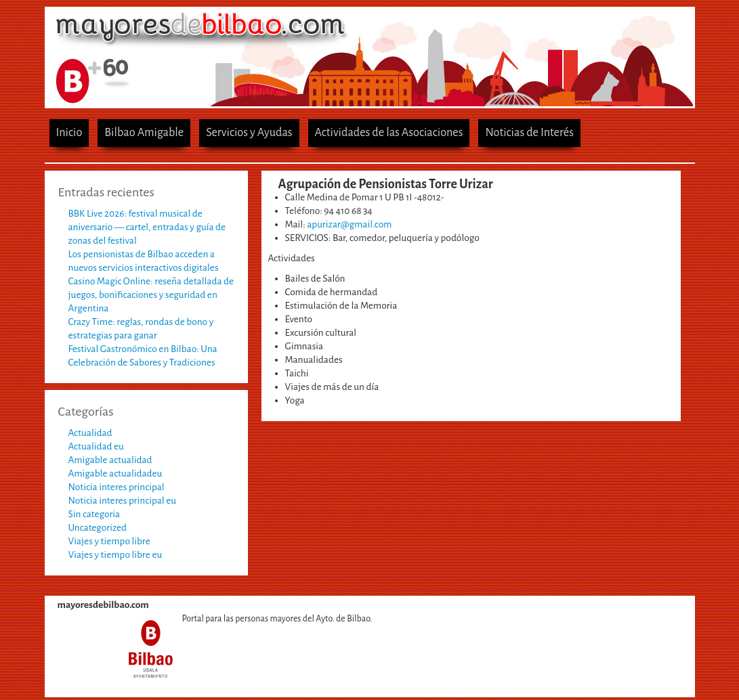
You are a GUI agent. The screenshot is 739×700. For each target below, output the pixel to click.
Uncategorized (98, 528)
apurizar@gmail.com (349, 224)
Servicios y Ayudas (249, 132)
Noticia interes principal (117, 487)
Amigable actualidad (110, 460)
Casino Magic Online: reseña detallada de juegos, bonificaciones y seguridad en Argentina (151, 295)
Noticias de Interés (529, 132)
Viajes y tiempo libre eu (115, 555)
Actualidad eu (96, 446)
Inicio (69, 132)
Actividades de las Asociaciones (389, 132)
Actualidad (90, 433)
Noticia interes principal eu (123, 501)
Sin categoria (94, 514)
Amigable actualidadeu (115, 474)
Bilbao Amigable (144, 132)
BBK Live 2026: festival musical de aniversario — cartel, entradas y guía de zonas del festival (147, 227)
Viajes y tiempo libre (109, 541)
